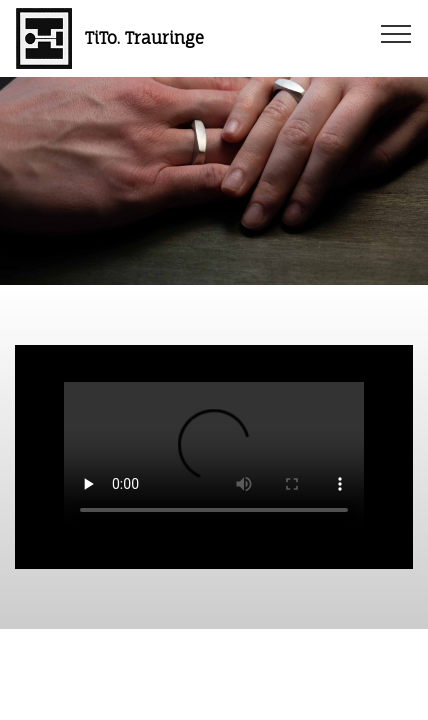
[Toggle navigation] (396, 33)
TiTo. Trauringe (144, 38)
